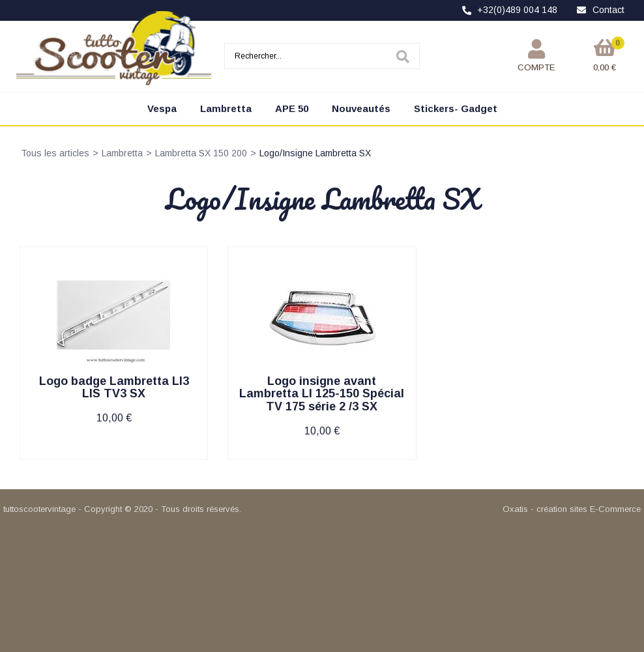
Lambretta (226, 108)
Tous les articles (55, 153)
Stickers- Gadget (456, 108)
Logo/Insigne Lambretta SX (315, 153)
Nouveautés (361, 108)
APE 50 (292, 108)
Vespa (162, 108)
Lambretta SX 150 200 (201, 153)
